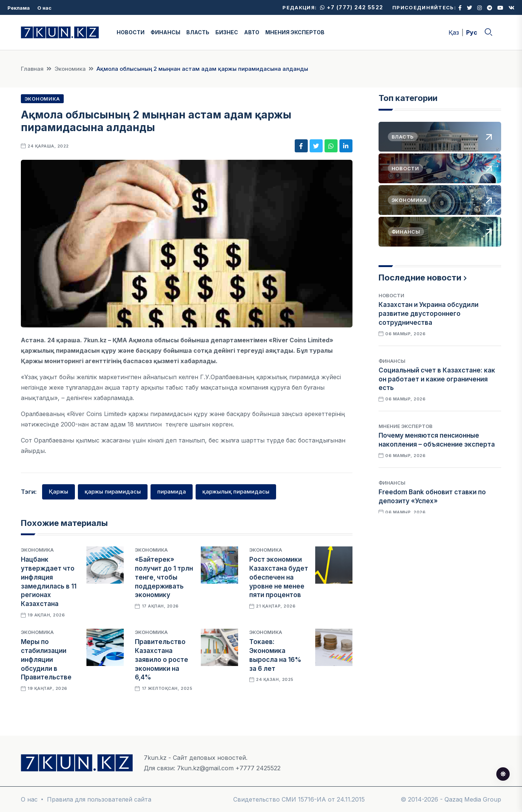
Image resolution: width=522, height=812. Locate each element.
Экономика (70, 69)
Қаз (454, 32)
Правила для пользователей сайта (99, 799)
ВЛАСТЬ (198, 32)
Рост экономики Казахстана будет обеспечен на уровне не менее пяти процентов (279, 577)
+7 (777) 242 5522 (352, 7)
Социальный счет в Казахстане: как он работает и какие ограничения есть (437, 379)
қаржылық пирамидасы (236, 491)
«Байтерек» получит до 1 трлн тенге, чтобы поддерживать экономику (164, 577)
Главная (32, 69)
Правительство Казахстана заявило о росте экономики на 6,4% (162, 659)
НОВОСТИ (131, 32)
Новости (391, 295)
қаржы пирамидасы (113, 491)
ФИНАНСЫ (165, 32)
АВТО (252, 32)
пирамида (172, 491)
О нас (44, 8)
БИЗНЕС (227, 32)
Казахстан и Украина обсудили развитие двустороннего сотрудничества (428, 314)
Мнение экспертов (406, 426)
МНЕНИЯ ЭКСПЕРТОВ (295, 32)
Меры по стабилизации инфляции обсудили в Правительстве (46, 659)
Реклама (19, 8)
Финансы (392, 361)
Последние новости (420, 277)
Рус (472, 32)
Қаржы (58, 491)
